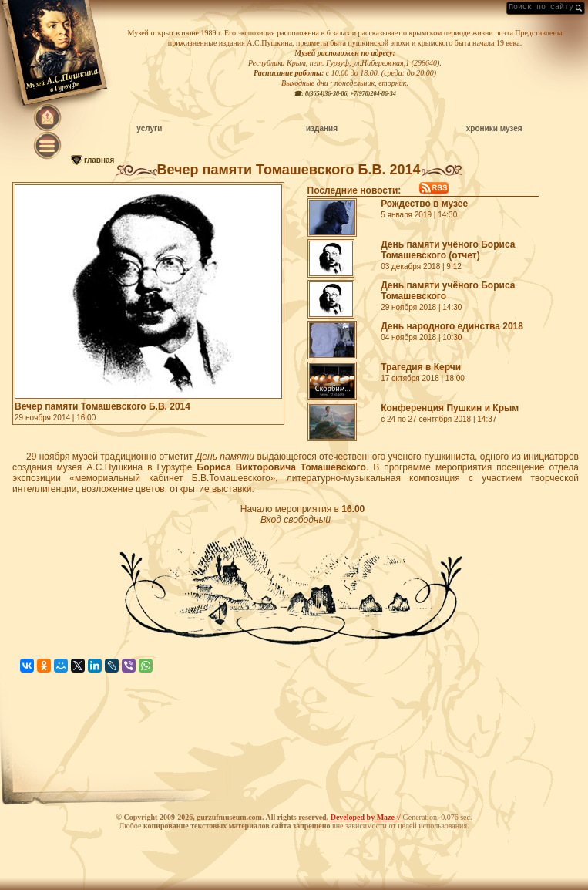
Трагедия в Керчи (421, 367)
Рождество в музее (424, 204)
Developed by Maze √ (365, 817)
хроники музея (494, 128)
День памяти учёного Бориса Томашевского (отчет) (448, 250)
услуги (149, 128)
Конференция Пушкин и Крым (450, 408)
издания (322, 128)
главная (99, 160)
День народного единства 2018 (452, 326)
